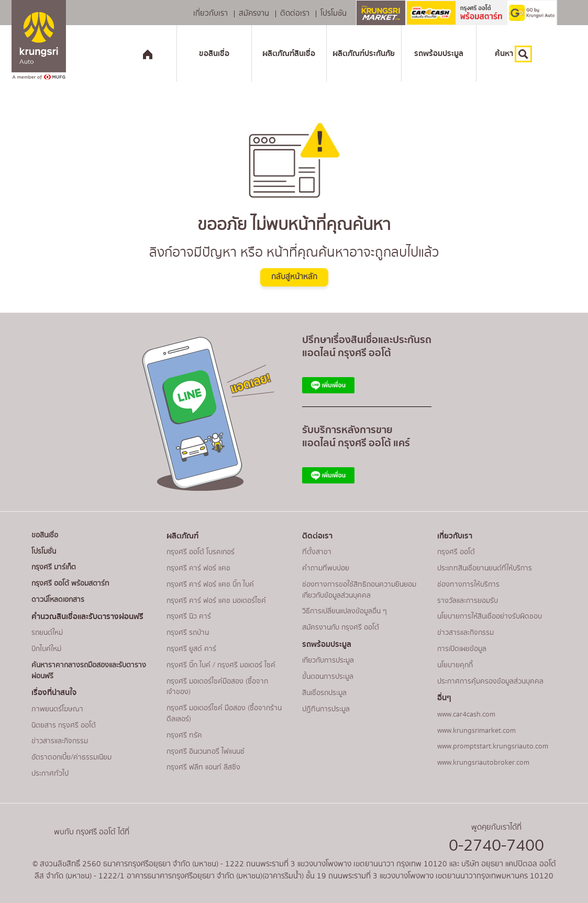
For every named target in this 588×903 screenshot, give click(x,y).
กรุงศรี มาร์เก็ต (54, 567)
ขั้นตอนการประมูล (328, 677)
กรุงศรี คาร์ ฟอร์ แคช (198, 568)
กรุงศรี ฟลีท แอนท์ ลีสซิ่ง (203, 767)
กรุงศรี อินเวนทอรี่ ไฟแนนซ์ (206, 752)
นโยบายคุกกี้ (455, 665)
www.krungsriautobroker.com (483, 763)
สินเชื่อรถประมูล (324, 693)
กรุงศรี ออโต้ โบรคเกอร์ (201, 552)
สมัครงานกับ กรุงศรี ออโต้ (341, 627)
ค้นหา (513, 54)
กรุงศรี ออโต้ (456, 552)
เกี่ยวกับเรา (210, 14)
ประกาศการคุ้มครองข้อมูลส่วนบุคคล (490, 681)
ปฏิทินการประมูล (326, 709)
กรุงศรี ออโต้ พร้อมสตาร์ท (70, 583)
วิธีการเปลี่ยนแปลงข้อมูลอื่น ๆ (345, 611)
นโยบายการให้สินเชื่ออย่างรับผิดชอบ (490, 616)
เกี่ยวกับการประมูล (328, 660)
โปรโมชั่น (44, 552)
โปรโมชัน (334, 14)
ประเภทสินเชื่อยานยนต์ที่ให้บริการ (485, 568)
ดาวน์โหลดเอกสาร (58, 600)
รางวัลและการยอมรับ (468, 601)
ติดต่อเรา (295, 14)
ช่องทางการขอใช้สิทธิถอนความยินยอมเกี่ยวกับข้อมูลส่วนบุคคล (359, 590)
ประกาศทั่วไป (50, 774)
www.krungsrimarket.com (476, 731)
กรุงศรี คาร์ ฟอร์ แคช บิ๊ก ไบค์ (210, 585)
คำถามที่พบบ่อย (326, 568)
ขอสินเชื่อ (214, 53)
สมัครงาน (254, 14)
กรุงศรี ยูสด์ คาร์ (191, 649)
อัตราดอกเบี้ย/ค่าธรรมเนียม (71, 757)
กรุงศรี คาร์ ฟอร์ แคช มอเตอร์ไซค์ (216, 601)
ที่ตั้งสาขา (317, 552)
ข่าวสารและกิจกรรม (60, 741)
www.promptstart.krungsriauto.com (493, 746)
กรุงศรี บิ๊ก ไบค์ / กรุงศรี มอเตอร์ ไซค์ (221, 665)
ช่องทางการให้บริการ (468, 585)
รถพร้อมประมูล (439, 53)
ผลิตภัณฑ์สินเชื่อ (289, 53)
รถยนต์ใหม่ (47, 633)
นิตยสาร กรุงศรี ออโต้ (64, 725)
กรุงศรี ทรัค (184, 735)
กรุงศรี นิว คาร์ (189, 616)
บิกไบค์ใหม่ (46, 649)
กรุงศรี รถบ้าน (188, 633)
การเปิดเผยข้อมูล (462, 649)
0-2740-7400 (496, 846)
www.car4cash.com (466, 714)
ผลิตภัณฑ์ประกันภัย (364, 53)
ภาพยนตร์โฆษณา (57, 709)
